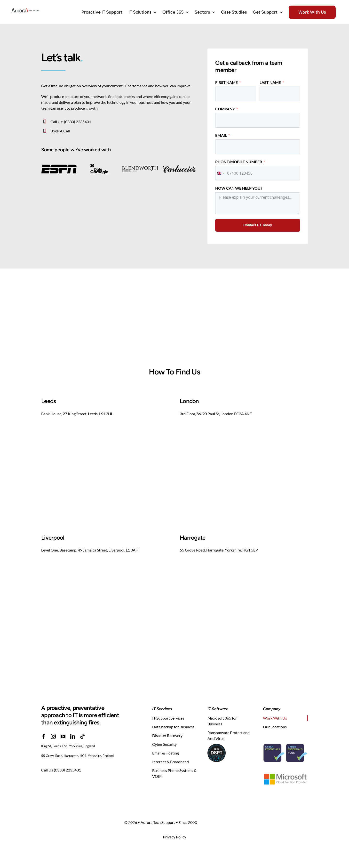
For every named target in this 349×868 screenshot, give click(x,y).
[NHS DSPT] (217, 746)
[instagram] (53, 737)
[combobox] (221, 173)
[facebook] (44, 737)
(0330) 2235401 (67, 770)
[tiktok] (82, 737)
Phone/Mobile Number (239, 162)
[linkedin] (73, 737)
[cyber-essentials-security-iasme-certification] (285, 739)
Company (225, 109)
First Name (226, 82)
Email (221, 135)
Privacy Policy (174, 837)
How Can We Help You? (239, 188)
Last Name (270, 82)
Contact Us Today (258, 225)
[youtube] (63, 737)
